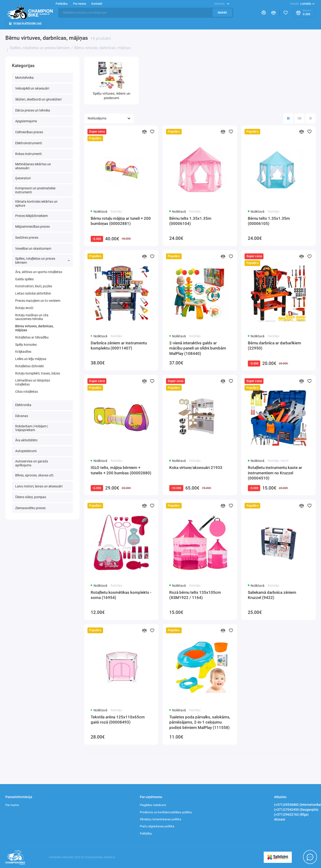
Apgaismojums (26, 121)
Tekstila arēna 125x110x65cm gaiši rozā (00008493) (118, 720)
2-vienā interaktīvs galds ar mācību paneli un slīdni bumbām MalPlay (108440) (198, 348)
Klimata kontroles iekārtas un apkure (36, 203)
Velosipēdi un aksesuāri (32, 88)
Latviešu (302, 4)
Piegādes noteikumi (153, 805)
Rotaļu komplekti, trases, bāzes (38, 373)
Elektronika (23, 405)
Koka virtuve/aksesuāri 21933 (196, 468)
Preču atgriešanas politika (157, 826)
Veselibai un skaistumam (33, 249)
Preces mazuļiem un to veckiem (38, 301)
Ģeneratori (23, 178)
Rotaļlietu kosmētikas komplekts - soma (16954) (121, 595)
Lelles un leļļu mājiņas (31, 359)
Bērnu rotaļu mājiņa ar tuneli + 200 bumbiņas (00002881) (121, 221)
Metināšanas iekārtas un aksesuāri (33, 166)
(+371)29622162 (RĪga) (291, 814)
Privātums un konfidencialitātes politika (166, 812)
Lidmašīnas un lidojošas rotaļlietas (33, 382)
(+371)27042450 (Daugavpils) (296, 810)
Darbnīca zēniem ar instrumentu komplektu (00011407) (119, 346)
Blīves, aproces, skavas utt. (35, 475)
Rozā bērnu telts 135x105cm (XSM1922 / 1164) (195, 595)
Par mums (80, 4)
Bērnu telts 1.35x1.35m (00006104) (190, 221)
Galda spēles (24, 279)
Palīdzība (62, 4)
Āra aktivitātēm (26, 440)
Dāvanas (22, 416)
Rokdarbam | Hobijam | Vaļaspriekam (32, 428)
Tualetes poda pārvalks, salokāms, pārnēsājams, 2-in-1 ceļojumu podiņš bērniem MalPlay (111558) (200, 722)
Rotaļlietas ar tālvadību (32, 337)
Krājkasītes (23, 352)
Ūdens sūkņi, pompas (31, 497)
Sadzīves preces (27, 238)
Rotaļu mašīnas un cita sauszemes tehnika (32, 317)
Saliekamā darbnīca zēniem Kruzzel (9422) (272, 595)
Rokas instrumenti (28, 154)
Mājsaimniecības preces (32, 227)
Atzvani (280, 819)
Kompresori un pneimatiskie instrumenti (35, 190)
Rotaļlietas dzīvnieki (29, 366)
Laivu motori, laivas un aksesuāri (39, 486)
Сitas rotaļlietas (27, 392)
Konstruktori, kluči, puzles (34, 286)
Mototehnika (24, 78)
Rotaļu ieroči (24, 308)
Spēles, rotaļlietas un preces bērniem (42, 261)
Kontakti (97, 4)
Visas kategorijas (25, 24)
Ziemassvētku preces (30, 508)
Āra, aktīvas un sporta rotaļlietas (39, 272)
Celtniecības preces (29, 132)
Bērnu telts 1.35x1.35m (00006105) (269, 221)
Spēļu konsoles (26, 345)
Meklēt (222, 13)
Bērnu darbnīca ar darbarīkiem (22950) (274, 346)
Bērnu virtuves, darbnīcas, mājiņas (34, 328)
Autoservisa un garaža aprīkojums (32, 463)
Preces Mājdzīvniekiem (32, 216)
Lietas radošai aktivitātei (33, 293)
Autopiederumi (26, 451)
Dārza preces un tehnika (33, 110)
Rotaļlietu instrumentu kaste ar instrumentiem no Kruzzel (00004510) (275, 473)
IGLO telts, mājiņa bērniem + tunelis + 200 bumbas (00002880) (121, 470)
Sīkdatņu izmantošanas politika (160, 819)
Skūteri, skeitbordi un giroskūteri (38, 99)
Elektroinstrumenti (29, 143)
